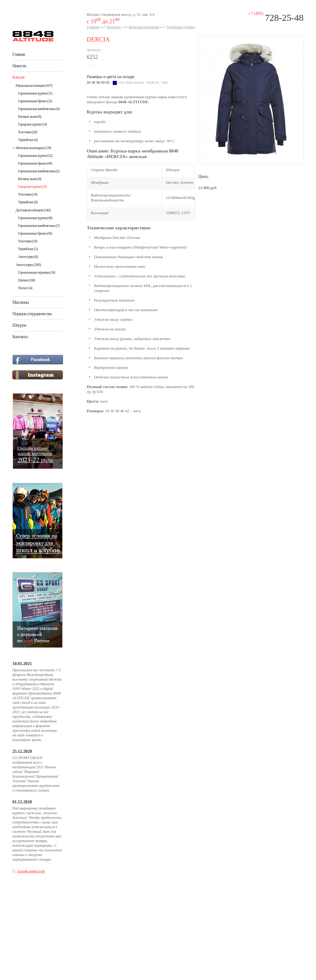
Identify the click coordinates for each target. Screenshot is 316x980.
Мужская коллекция (34, 85)
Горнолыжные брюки (35, 101)
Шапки (26, 280)
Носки (25, 288)
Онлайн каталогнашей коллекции (35, 454)
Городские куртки (32, 124)
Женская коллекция (33, 148)
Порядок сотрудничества (32, 314)
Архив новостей (31, 871)
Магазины (21, 302)
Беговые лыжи (30, 117)
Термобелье (28, 140)
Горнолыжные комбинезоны (39, 109)
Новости (19, 66)
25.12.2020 (22, 751)
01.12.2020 (22, 802)
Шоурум (19, 325)
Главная (19, 54)
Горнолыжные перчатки (36, 272)
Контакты (20, 337)
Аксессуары (28, 257)
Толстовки (28, 132)
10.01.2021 (22, 664)
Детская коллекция (33, 210)
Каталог (19, 77)
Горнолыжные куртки (35, 93)
